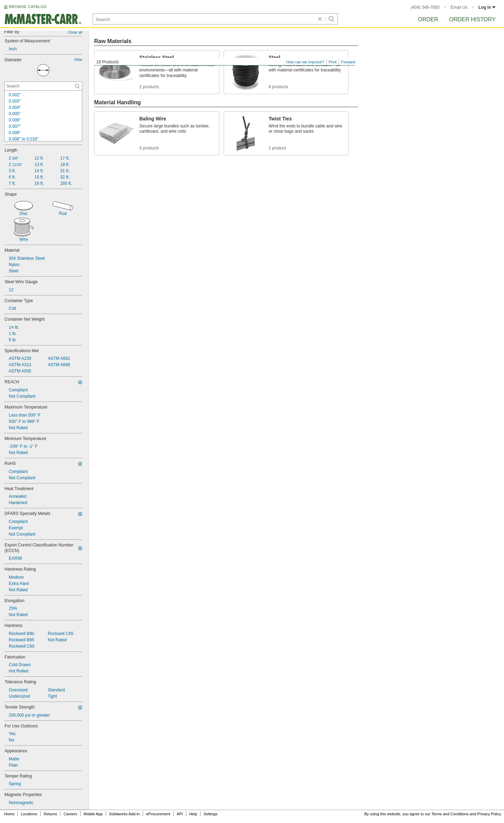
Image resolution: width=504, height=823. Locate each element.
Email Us (459, 7)
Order (428, 19)
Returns (51, 814)
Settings (210, 814)
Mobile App (93, 814)
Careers (70, 814)
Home (9, 814)
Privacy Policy (489, 814)
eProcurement (158, 814)
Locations (29, 814)
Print (333, 62)
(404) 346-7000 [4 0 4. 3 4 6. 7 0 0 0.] (425, 7)
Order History (472, 19)
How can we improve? (305, 62)
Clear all (75, 32)
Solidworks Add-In (124, 814)
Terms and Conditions (450, 814)
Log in (487, 7)
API (180, 814)
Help (193, 814)
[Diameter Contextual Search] (43, 86)
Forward (348, 62)
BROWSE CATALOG (28, 7)
